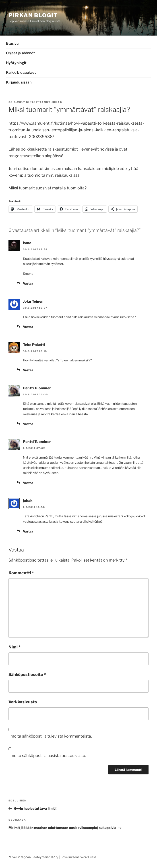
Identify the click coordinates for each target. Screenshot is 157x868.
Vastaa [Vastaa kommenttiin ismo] (28, 283)
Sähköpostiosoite (27, 674)
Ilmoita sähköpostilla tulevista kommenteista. (50, 736)
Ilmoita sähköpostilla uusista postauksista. (47, 756)
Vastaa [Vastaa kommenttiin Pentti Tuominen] (28, 424)
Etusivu (12, 43)
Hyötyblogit (16, 63)
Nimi (14, 647)
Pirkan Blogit (33, 15)
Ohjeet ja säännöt (21, 53)
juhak (57, 102)
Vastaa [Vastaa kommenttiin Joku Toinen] (28, 327)
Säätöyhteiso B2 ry (45, 857)
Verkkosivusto (23, 702)
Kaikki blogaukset (21, 72)
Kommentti (21, 573)
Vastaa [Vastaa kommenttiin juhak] (28, 531)
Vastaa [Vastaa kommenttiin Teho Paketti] (28, 370)
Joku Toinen (33, 301)
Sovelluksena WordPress (78, 857)
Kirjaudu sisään (19, 82)
